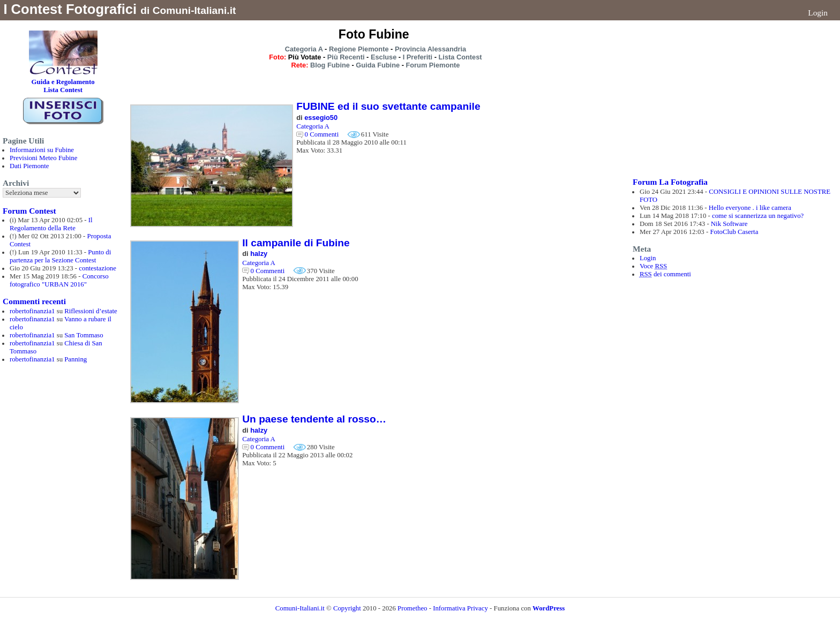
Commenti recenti (34, 301)
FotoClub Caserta (734, 232)
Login (818, 13)
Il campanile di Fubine (296, 243)
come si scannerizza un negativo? (758, 216)
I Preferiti (418, 57)
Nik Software (729, 224)
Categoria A (304, 49)
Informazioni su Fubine (42, 150)
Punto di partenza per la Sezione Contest (60, 256)
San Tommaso (84, 335)
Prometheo (412, 608)
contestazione (97, 268)
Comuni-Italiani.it (300, 608)
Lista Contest (460, 57)
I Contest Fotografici (70, 9)
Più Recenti (346, 57)
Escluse (384, 57)
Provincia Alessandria (430, 49)
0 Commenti (322, 134)
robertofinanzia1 (32, 311)
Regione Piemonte (359, 49)
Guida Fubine (378, 65)
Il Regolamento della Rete (51, 224)
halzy (259, 254)
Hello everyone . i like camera (750, 208)
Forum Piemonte (433, 65)
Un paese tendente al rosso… (314, 419)
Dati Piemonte (29, 166)
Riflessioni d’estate (91, 311)
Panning (76, 359)
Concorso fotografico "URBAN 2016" (59, 280)
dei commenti (665, 274)
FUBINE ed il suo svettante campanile (388, 106)
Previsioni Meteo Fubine (44, 158)
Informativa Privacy (460, 608)
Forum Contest (29, 211)
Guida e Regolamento (63, 82)
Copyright (348, 608)
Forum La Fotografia (670, 182)
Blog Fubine (330, 65)
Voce (653, 266)
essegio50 (321, 118)
